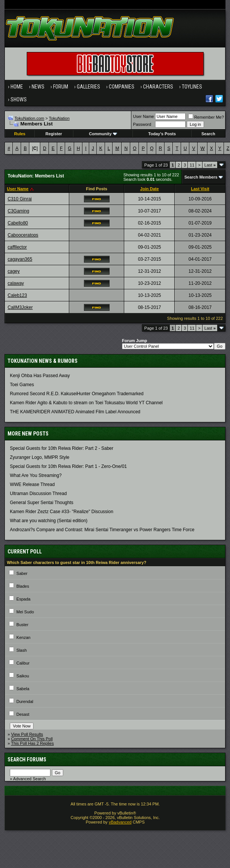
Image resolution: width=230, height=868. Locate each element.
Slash (22, 650)
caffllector (17, 247)
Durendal (25, 701)
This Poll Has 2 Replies (32, 743)
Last (210, 165)
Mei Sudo (25, 612)
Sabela (23, 689)
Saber (22, 573)
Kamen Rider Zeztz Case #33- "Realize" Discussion (62, 512)
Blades (23, 586)
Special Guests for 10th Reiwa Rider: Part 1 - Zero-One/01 (68, 466)
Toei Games (22, 385)
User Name (143, 116)
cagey (14, 271)
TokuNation (59, 118)
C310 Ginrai (20, 199)
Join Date (149, 189)
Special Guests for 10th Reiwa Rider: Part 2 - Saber (62, 448)
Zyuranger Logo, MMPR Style (40, 457)
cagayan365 (20, 259)
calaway (16, 283)
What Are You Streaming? (36, 475)
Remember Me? (206, 117)
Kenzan (24, 637)
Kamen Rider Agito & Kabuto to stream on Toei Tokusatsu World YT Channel (86, 403)
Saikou (23, 676)
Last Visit (200, 189)
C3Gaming (18, 211)
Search (208, 134)
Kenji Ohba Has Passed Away (40, 376)
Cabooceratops (23, 235)
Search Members (201, 177)
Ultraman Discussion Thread (38, 494)
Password (142, 124)
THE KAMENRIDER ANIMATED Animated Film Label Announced (75, 412)
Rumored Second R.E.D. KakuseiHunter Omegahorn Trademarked (77, 394)
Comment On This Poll (32, 739)
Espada (24, 599)
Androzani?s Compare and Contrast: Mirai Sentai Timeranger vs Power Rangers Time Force (102, 530)
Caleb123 (17, 295)
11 (192, 165)
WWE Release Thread (32, 484)
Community (103, 134)
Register (54, 134)
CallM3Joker (20, 307)
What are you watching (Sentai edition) (49, 521)
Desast (23, 714)
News (38, 87)
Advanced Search (30, 779)
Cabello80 (18, 223)
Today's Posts (162, 134)
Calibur (23, 663)
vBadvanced (120, 822)
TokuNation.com (30, 118)
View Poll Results (27, 734)
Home (17, 87)
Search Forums (27, 759)
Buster (23, 625)
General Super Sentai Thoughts (42, 503)
